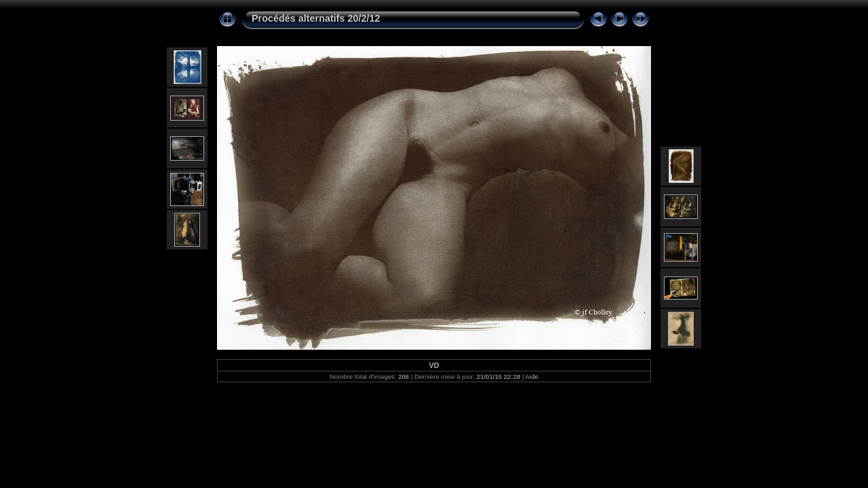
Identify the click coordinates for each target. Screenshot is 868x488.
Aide (532, 377)
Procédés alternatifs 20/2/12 (316, 18)
